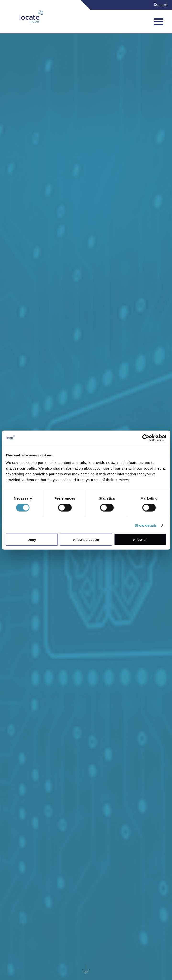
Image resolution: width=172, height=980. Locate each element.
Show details (146, 525)
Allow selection (86, 540)
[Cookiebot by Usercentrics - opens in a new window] (146, 438)
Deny (32, 540)
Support (161, 5)
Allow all (140, 540)
